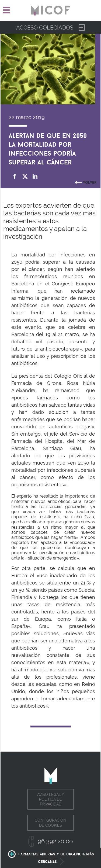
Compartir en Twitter (25, 176)
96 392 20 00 (55, 841)
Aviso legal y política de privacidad (51, 799)
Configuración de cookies (50, 823)
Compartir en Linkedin (35, 176)
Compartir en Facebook (15, 176)
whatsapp (45, 176)
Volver (90, 182)
